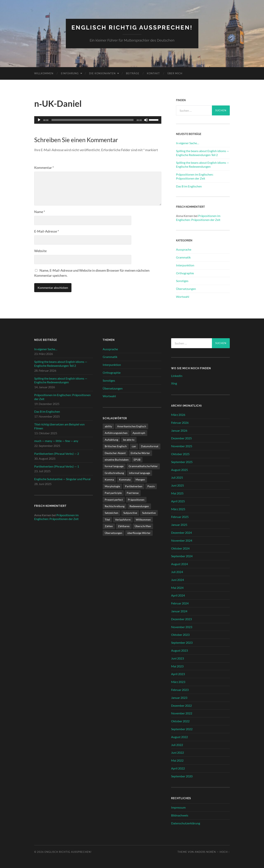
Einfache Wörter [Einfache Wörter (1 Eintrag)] (140, 453)
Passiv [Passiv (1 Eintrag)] (151, 486)
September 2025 (182, 462)
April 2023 (178, 674)
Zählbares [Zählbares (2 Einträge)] (124, 526)
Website (40, 251)
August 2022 (179, 737)
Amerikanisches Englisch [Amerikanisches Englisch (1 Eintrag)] (132, 426)
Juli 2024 (177, 572)
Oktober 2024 (180, 548)
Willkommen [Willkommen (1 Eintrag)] (143, 519)
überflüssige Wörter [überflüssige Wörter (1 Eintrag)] (139, 533)
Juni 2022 (178, 752)
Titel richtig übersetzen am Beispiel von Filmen (59, 426)
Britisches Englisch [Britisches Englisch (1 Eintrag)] (116, 446)
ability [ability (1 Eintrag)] (108, 426)
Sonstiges (182, 281)
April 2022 (178, 768)
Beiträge (133, 73)
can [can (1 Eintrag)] (134, 446)
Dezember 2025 (181, 438)
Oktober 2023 (180, 635)
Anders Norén (205, 852)
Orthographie (185, 273)
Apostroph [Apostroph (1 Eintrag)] (139, 433)
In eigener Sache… (188, 143)
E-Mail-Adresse (47, 231)
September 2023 (182, 642)
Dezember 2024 (181, 532)
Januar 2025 (179, 525)
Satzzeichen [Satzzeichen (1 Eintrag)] (112, 513)
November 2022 (182, 713)
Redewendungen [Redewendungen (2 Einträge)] (139, 506)
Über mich (175, 73)
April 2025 (178, 501)
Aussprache (184, 249)
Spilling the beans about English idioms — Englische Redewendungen (203, 165)
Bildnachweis (180, 815)
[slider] (93, 120)
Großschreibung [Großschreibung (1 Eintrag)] (114, 473)
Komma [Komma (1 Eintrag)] (109, 479)
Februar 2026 (180, 422)
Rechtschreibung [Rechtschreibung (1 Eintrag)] (115, 506)
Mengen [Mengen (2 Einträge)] (140, 479)
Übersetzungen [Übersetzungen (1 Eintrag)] (113, 533)
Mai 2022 (177, 760)
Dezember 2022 (181, 705)
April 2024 (178, 595)
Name (40, 212)
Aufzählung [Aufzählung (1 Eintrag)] (111, 439)
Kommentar (44, 168)
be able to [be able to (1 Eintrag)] (129, 439)
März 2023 (178, 682)
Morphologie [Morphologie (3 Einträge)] (112, 486)
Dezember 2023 (181, 619)
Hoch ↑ (225, 852)
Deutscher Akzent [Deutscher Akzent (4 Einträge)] (115, 453)
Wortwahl (183, 296)
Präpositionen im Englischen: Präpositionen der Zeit (195, 176)
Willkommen (44, 73)
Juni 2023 (178, 658)
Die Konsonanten (102, 73)
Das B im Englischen (189, 186)
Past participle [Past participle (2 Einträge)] (113, 493)
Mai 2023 (177, 666)
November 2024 (182, 540)
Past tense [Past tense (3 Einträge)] (133, 493)
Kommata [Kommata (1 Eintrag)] (125, 479)
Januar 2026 (179, 430)
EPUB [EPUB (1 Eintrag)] (137, 459)
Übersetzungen (186, 288)
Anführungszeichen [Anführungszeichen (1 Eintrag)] (116, 433)
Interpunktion (185, 265)
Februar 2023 (180, 689)
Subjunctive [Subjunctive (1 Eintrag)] (130, 513)
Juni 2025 (178, 485)
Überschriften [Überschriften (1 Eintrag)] (143, 526)
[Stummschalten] (146, 120)
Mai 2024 (177, 587)
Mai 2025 (177, 493)
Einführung (70, 73)
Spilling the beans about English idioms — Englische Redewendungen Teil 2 (203, 153)
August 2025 (179, 470)
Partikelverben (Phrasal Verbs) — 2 (57, 453)
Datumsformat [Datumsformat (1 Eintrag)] (150, 446)
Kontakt (153, 73)
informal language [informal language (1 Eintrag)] (140, 473)
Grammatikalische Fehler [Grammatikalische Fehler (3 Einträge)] (143, 466)
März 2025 (178, 509)
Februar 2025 (180, 517)
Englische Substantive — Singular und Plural (62, 479)
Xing (174, 383)
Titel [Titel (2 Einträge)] (107, 519)
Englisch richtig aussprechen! (132, 27)
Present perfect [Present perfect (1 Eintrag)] (114, 499)
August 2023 (179, 650)
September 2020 (182, 776)
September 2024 (182, 556)
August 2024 (179, 564)
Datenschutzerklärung (186, 823)
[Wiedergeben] (39, 120)
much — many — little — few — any (56, 441)
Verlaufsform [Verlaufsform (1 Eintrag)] (123, 519)
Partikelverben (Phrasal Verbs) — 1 (57, 466)
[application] (98, 120)
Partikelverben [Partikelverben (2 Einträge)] (134, 486)
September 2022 (182, 729)
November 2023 (182, 627)
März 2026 (178, 414)
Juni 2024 (178, 580)
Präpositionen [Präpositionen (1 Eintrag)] (136, 499)
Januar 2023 (179, 697)
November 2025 (182, 446)
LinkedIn (177, 376)
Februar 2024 (180, 603)
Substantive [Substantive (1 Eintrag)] (149, 513)
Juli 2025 (177, 477)
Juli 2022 (177, 745)
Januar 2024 (179, 611)
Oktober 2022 (180, 721)
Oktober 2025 (180, 454)
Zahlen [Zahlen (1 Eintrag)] (109, 526)
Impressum (178, 807)
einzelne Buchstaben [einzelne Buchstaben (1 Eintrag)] (117, 459)
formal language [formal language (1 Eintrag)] (114, 466)
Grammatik (183, 257)
